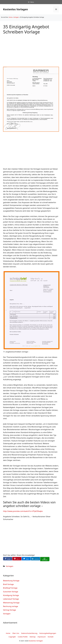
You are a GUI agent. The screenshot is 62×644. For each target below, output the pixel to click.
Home (10, 17)
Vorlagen (16, 17)
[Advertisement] (31, 49)
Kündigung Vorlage (11, 595)
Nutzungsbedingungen (48, 633)
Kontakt (51, 637)
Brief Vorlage (8, 584)
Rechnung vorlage (11, 606)
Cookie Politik (23, 637)
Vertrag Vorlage (10, 610)
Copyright (12, 637)
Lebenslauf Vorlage (11, 599)
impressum (42, 637)
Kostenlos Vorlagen (15, 9)
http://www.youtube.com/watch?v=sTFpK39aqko (23, 511)
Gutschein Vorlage (11, 592)
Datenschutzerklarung (29, 633)
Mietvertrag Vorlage (11, 603)
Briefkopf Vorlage (10, 588)
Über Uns (16, 633)
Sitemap (33, 637)
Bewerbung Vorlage (11, 581)
